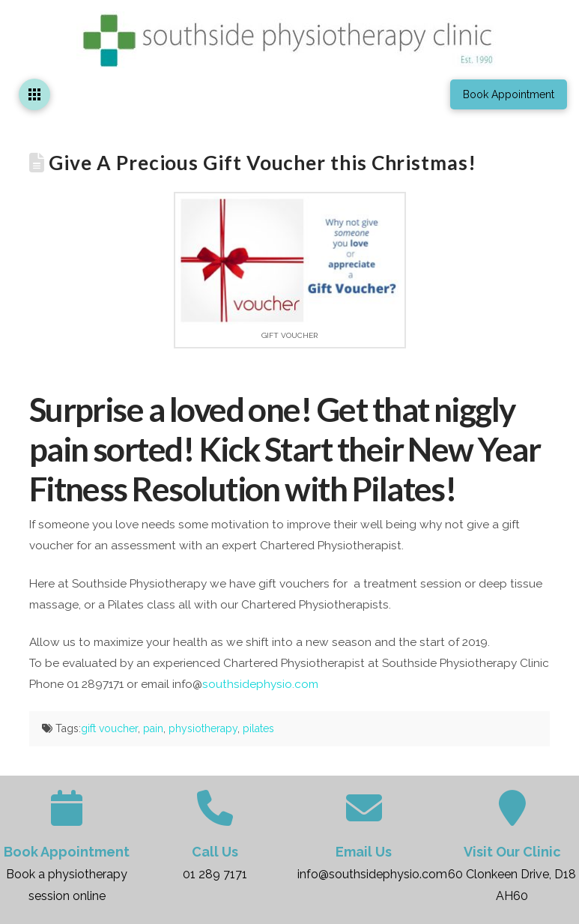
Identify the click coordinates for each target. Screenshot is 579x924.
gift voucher (109, 728)
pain (153, 728)
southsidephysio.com (260, 684)
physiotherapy (203, 728)
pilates (258, 728)
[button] (34, 94)
